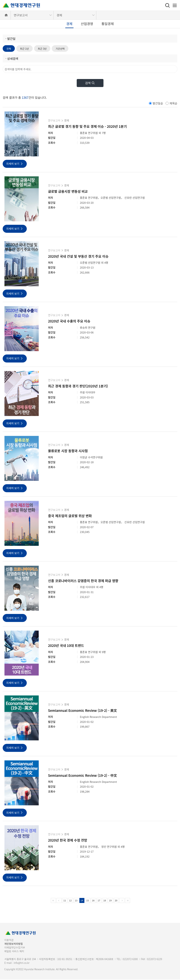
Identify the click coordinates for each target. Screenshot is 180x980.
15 (87, 901)
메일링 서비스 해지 (14, 952)
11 (65, 901)
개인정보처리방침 (13, 944)
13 (76, 901)
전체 (9, 49)
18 (105, 901)
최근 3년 (46, 49)
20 (116, 901)
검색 (90, 84)
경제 (59, 15)
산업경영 (87, 24)
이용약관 (9, 940)
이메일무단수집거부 (15, 948)
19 (110, 901)
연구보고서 (21, 15)
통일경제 (108, 24)
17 (99, 901)
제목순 (173, 104)
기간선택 (65, 49)
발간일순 (158, 104)
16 (93, 901)
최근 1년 (26, 49)
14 (82, 901)
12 (70, 901)
